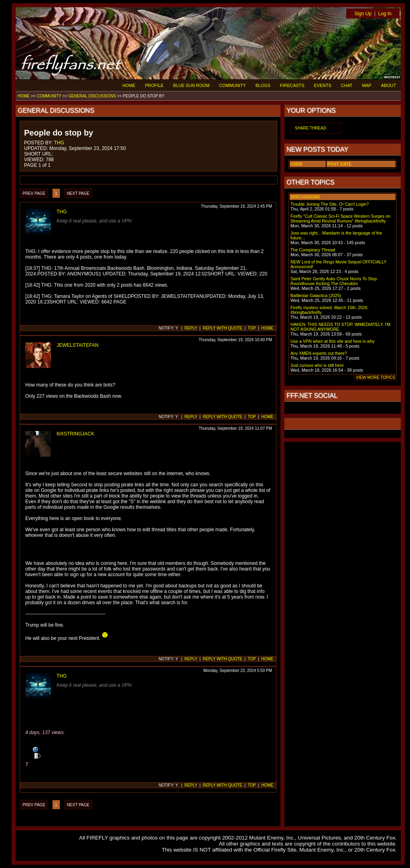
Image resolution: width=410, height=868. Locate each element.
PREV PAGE (34, 193)
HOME (129, 85)
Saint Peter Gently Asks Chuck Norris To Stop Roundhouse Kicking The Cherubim (334, 281)
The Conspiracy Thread (313, 250)
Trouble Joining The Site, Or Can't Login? (330, 204)
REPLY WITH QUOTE (222, 328)
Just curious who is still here (317, 365)
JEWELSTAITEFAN (77, 345)
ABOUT (389, 85)
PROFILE (154, 85)
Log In (385, 14)
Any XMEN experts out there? (319, 353)
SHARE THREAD (311, 128)
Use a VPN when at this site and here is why (333, 341)
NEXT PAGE (78, 193)
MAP (366, 85)
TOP (252, 328)
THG (59, 143)
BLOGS (263, 85)
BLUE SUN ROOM (192, 85)
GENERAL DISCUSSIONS (92, 96)
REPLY (191, 328)
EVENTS (323, 85)
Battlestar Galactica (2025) (316, 295)
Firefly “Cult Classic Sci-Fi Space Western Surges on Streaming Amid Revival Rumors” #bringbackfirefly (340, 219)
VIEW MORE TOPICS (375, 377)
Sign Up (363, 14)
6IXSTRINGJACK (75, 434)
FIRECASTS (292, 85)
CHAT (347, 85)
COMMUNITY (232, 85)
